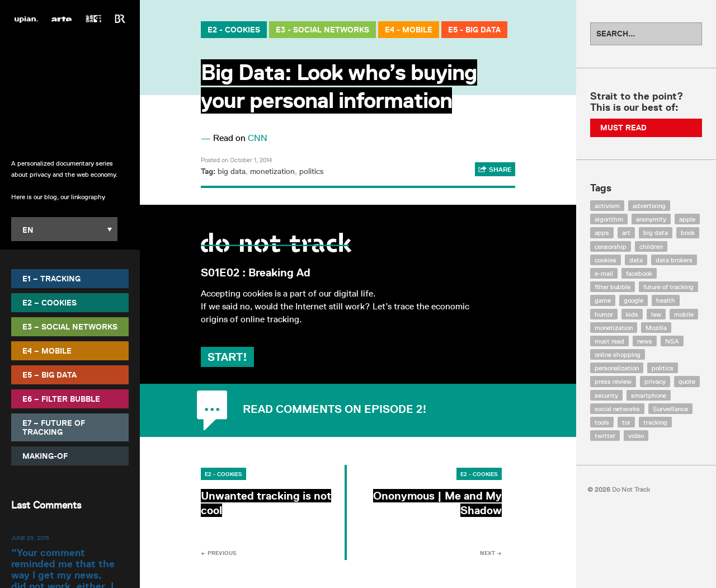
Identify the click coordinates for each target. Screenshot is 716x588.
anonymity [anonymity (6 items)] (651, 219)
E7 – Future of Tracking (54, 427)
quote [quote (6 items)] (687, 381)
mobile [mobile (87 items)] (684, 314)
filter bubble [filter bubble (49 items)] (613, 287)
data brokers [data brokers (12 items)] (674, 260)
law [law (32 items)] (656, 314)
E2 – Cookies (50, 303)
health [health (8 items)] (666, 300)
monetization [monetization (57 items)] (614, 328)
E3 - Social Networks (322, 30)
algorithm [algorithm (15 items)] (609, 219)
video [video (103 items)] (636, 436)
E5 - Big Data (474, 30)
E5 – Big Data (50, 375)
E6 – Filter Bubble (61, 399)
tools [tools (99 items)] (602, 422)
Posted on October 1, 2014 (236, 160)
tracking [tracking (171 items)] (655, 422)
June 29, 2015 (30, 538)
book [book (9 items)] (688, 232)
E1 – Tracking (51, 279)
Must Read (623, 128)
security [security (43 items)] (606, 395)
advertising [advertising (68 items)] (649, 206)
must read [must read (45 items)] (609, 341)
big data (232, 171)
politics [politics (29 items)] (663, 368)
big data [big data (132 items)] (656, 232)
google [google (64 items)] (633, 300)
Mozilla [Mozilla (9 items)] (656, 328)
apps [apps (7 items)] (602, 232)
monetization (272, 171)
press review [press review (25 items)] (613, 381)
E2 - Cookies (234, 30)
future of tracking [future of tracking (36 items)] (668, 287)
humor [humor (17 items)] (604, 314)
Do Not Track (70, 89)
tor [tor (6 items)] (626, 422)
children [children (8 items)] (651, 246)
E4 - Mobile (409, 30)
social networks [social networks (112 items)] (617, 409)
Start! (227, 357)
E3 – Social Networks (70, 327)
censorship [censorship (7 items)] (611, 246)
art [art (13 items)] (626, 232)
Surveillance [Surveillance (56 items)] (670, 409)
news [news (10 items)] (645, 341)
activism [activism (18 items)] (607, 206)
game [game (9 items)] (603, 300)
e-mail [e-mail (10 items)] (604, 273)
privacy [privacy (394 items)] (655, 381)
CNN (258, 138)
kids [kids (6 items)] (632, 314)
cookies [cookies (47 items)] (606, 260)
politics (311, 171)
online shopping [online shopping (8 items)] (618, 354)
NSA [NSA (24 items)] (672, 341)
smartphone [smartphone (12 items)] (649, 395)
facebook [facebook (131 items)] (639, 273)
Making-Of (45, 456)
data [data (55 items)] (636, 260)
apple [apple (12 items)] (687, 219)
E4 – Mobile (47, 351)
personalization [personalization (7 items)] (617, 368)
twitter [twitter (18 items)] (605, 436)
